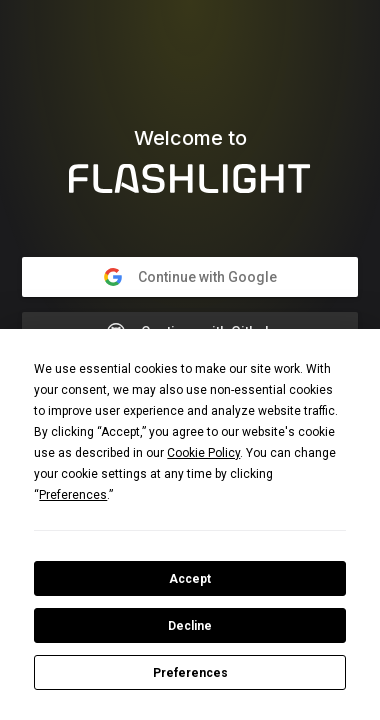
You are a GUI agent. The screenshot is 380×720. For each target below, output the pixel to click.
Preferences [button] (73, 495)
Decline (190, 626)
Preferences (190, 673)
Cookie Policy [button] (203, 453)
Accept (190, 579)
